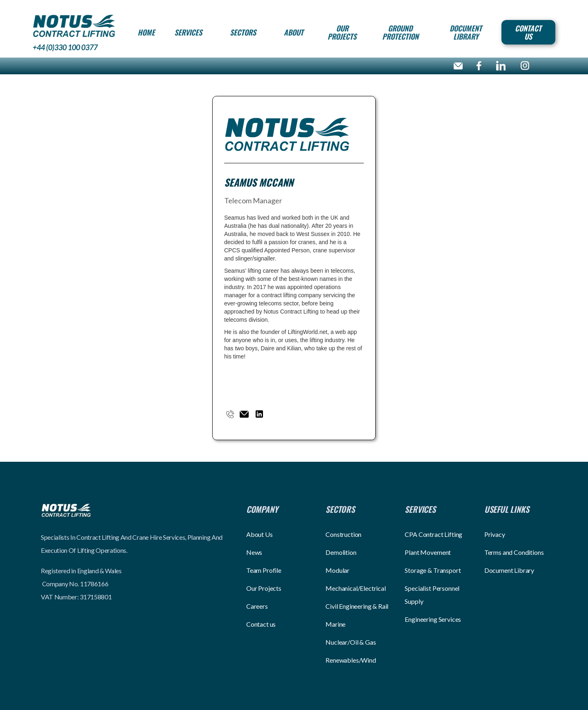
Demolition (341, 552)
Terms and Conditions (514, 552)
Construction (343, 534)
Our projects (342, 32)
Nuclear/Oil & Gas (351, 642)
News (254, 552)
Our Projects (264, 588)
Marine (335, 624)
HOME (146, 32)
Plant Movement (428, 552)
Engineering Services (433, 619)
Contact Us (528, 32)
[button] (188, 32)
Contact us (261, 624)
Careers (257, 606)
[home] (74, 26)
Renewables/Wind (351, 660)
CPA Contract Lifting (433, 534)
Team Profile (264, 570)
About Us (259, 534)
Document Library (466, 32)
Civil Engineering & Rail (357, 606)
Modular (337, 570)
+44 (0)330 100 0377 (65, 47)
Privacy (495, 534)
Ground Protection (400, 32)
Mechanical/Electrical (356, 588)
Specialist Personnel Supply (432, 595)
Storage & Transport (433, 570)
